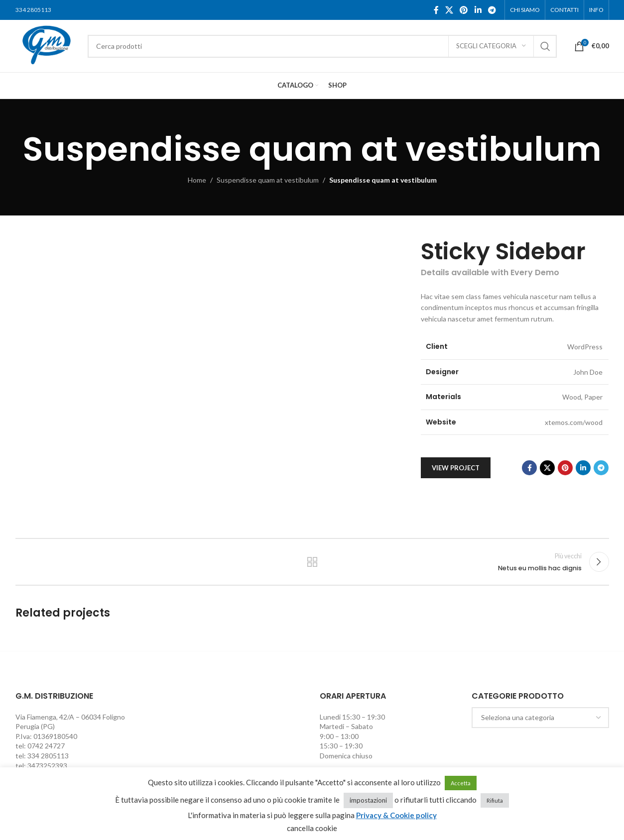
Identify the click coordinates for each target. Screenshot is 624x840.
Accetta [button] (461, 783)
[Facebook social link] (436, 10)
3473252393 (47, 766)
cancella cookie (312, 828)
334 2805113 (33, 10)
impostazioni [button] (368, 800)
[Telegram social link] (492, 10)
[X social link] (449, 10)
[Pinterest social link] (464, 10)
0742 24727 (46, 746)
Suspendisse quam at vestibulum (268, 180)
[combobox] (540, 718)
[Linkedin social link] (478, 10)
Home (197, 180)
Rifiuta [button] (495, 800)
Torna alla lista (312, 562)
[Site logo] (47, 45)
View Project (456, 468)
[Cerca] (322, 46)
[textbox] (540, 718)
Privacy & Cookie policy (396, 815)
